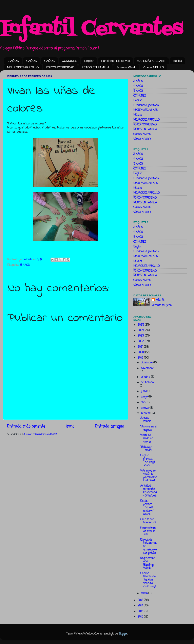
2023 (141, 336)
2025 (141, 325)
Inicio (70, 426)
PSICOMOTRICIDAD (60, 67)
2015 (141, 617)
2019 (141, 358)
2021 (141, 347)
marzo (145, 408)
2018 (141, 600)
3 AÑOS (13, 61)
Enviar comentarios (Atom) (41, 435)
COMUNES (70, 61)
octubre (146, 377)
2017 (141, 606)
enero (145, 593)
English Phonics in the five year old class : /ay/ (148, 580)
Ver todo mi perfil (162, 305)
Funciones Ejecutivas (116, 61)
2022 (141, 341)
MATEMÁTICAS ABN (151, 61)
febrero (146, 413)
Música (177, 61)
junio (144, 391)
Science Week (126, 67)
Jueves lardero (146, 420)
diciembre (147, 363)
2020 (141, 352)
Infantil (160, 300)
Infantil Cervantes (91, 29)
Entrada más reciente (26, 426)
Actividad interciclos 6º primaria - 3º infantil (149, 491)
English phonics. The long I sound (148, 461)
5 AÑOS (49, 61)
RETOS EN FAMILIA (95, 67)
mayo (145, 397)
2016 (141, 611)
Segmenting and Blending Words (148, 563)
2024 (141, 330)
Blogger (123, 634)
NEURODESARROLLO (23, 67)
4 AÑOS (31, 61)
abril (144, 402)
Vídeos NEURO (153, 67)
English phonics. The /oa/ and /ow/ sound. (147, 508)
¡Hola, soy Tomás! (146, 449)
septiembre (148, 383)
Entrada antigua (110, 426)
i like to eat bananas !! (148, 521)
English (89, 61)
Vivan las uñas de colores (147, 438)
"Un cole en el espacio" (148, 428)
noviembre (147, 368)
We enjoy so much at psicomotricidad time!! (149, 476)
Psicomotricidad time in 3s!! (148, 531)
